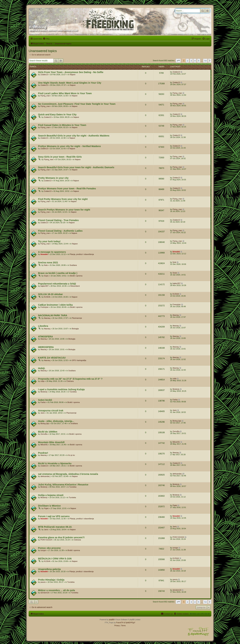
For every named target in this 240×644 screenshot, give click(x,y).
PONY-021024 (46, 540)
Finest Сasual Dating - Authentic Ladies (60, 231)
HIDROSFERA (46, 347)
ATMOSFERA (45, 337)
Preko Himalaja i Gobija (51, 580)
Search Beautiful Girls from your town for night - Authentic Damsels (76, 167)
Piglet (46, 508)
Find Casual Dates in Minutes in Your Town (62, 125)
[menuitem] (46, 39)
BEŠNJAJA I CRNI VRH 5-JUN (55, 559)
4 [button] (195, 61)
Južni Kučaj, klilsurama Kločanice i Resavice (63, 485)
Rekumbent (75, 286)
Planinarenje (77, 318)
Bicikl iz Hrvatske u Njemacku (55, 463)
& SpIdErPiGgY (130, 623)
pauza (43, 582)
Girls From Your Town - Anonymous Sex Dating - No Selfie (71, 72)
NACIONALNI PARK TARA (53, 315)
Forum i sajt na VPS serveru (54, 516)
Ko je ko (72, 455)
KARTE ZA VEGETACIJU (52, 358)
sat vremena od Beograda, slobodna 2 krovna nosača (68, 474)
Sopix (46, 276)
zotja (42, 381)
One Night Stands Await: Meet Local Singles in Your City (70, 83)
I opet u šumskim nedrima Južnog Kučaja (61, 389)
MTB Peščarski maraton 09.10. (55, 527)
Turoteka (73, 392)
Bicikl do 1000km (48, 432)
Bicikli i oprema (76, 276)
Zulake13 (44, 75)
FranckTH (120, 623)
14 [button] (205, 61)
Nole (46, 265)
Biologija (75, 329)
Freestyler (45, 307)
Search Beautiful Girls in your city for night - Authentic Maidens (74, 136)
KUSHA (47, 297)
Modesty (44, 392)
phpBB (111, 620)
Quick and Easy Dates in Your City (57, 114)
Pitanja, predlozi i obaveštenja (82, 254)
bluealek (44, 254)
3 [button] (191, 61)
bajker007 (45, 286)
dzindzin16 (45, 593)
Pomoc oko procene (49, 548)
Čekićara (70, 381)
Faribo (43, 402)
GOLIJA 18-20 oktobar (50, 294)
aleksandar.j (45, 476)
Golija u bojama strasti (51, 495)
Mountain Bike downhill (51, 442)
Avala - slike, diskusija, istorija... (56, 421)
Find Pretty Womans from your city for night (63, 199)
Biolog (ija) (45, 423)
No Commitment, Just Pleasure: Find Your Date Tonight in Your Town (77, 104)
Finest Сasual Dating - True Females (58, 220)
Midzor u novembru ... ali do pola (56, 590)
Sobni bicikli (45, 400)
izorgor (43, 550)
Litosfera (43, 326)
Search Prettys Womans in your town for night (64, 210)
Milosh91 (44, 445)
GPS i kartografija (79, 360)
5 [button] (199, 61)
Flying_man (45, 96)
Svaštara (73, 265)
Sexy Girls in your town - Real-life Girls (60, 157)
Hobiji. (42, 368)
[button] (178, 61)
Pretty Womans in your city (53, 178)
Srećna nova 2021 (48, 263)
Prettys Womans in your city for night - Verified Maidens (69, 146)
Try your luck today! (49, 241)
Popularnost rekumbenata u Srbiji (57, 284)
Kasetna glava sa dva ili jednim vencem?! (61, 537)
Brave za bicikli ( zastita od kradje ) (58, 273)
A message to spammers (52, 252)
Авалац (47, 318)
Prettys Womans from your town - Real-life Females (67, 189)
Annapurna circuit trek (51, 411)
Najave (72, 75)
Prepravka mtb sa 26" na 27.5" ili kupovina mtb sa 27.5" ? (70, 379)
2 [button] (187, 61)
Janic (43, 413)
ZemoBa (44, 434)
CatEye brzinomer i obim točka (55, 305)
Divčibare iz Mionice (49, 506)
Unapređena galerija (49, 569)
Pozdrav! (43, 453)
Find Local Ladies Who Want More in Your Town (65, 93)
